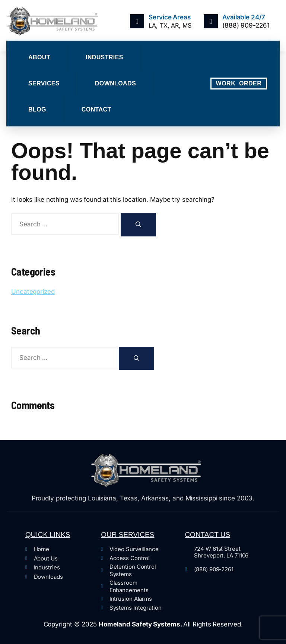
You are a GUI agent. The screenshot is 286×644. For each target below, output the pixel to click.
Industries (104, 57)
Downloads (115, 83)
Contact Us (207, 535)
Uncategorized (33, 292)
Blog (37, 109)
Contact (96, 109)
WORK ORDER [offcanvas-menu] (239, 83)
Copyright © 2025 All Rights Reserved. (143, 624)
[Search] (138, 225)
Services (44, 83)
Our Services (128, 535)
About (39, 57)
